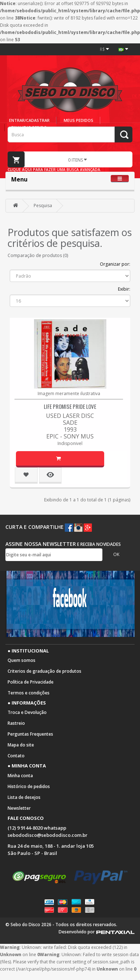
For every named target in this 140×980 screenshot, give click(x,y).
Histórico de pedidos (29, 786)
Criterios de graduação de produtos (44, 671)
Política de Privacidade (31, 682)
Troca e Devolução (27, 712)
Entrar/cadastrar (29, 120)
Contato (16, 756)
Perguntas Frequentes (30, 734)
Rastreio (16, 723)
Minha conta (20, 776)
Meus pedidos (79, 120)
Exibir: (124, 289)
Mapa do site (21, 745)
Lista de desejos (24, 797)
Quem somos (22, 660)
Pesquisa (43, 206)
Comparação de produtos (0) (38, 255)
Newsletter (19, 808)
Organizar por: (115, 264)
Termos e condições (29, 693)
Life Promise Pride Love (70, 406)
